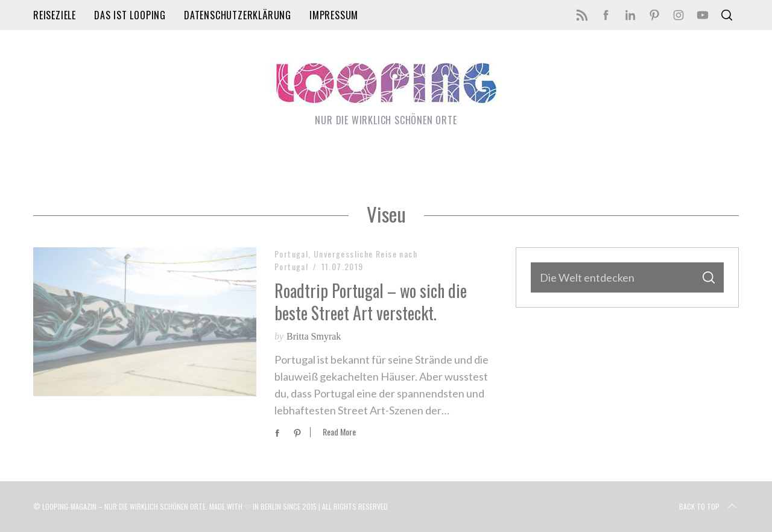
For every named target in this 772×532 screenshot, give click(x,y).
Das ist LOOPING (130, 15)
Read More (339, 432)
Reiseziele (55, 15)
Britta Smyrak (314, 336)
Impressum (334, 15)
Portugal (291, 254)
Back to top (709, 507)
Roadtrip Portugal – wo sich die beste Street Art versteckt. (371, 301)
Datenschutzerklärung (238, 15)
